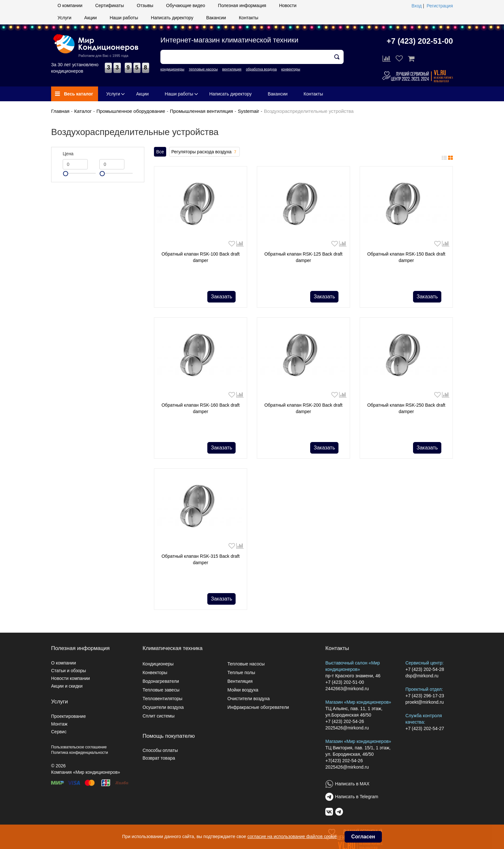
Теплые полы (241, 673)
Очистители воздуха (248, 699)
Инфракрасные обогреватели (258, 707)
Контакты (248, 18)
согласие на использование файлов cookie (292, 836)
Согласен (363, 837)
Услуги (64, 18)
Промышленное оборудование (131, 111)
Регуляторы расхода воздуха (204, 152)
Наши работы (124, 18)
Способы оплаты (160, 750)
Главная (60, 111)
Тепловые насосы (246, 664)
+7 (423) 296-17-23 (425, 696)
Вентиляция (240, 681)
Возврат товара (159, 758)
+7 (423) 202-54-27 (425, 728)
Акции (90, 18)
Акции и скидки (67, 686)
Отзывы (145, 5)
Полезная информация (242, 5)
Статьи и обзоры (68, 671)
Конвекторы (155, 673)
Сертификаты (109, 5)
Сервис (59, 732)
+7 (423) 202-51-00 (420, 41)
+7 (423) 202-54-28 (425, 669)
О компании (70, 5)
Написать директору (172, 18)
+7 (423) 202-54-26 (345, 721)
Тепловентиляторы (162, 699)
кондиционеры (172, 69)
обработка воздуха (261, 69)
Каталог (83, 111)
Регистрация (440, 6)
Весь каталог (74, 94)
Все (160, 152)
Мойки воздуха (243, 690)
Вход (417, 6)
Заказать (221, 297)
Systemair (249, 111)
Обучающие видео (186, 5)
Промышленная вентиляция (201, 111)
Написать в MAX (352, 784)
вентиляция (232, 69)
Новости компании (71, 678)
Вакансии (216, 18)
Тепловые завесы (161, 690)
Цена (68, 154)
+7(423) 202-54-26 (344, 761)
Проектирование (68, 716)
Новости (288, 5)
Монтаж (59, 724)
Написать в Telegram (356, 797)
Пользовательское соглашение (79, 747)
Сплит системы (158, 716)
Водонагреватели (161, 681)
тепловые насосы (203, 69)
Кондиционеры (158, 664)
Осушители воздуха (163, 707)
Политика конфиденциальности (80, 753)
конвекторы (291, 69)
